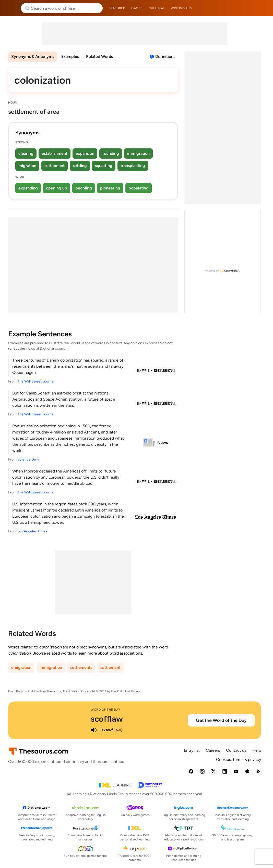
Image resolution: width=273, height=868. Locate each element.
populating (139, 188)
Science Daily (28, 459)
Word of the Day (106, 710)
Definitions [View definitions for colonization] (165, 56)
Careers (213, 750)
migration (27, 166)
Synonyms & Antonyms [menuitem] (33, 56)
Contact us (236, 750)
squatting (104, 166)
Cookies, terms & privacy (239, 759)
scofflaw (107, 719)
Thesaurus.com (11, 8)
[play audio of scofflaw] (94, 730)
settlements (81, 667)
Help (257, 750)
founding (111, 153)
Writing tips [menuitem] (182, 8)
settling (80, 166)
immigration (138, 153)
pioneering (110, 188)
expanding (28, 188)
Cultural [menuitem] (157, 8)
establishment (55, 153)
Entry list (192, 750)
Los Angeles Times (32, 531)
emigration (21, 667)
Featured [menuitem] (117, 8)
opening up (57, 188)
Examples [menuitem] (70, 56)
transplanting (133, 166)
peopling (84, 188)
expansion (85, 153)
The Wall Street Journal (36, 381)
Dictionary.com (262, 8)
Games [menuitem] (137, 8)
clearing (26, 153)
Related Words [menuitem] (99, 56)
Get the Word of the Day (221, 720)
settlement (55, 166)
